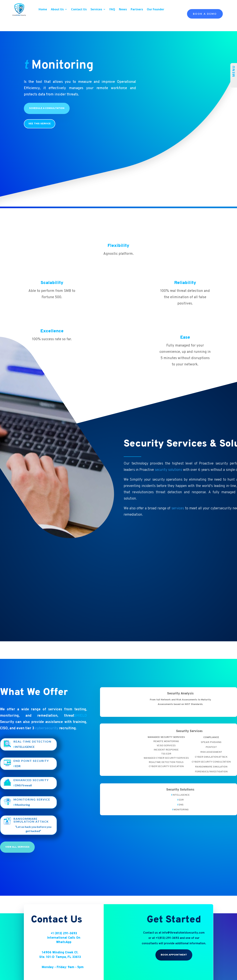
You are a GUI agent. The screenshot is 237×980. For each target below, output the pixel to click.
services (178, 508)
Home (43, 9)
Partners (137, 9)
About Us (57, 9)
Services (96, 9)
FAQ (112, 9)
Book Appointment (174, 970)
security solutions (168, 470)
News (123, 9)
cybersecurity (47, 728)
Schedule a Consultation (47, 108)
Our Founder (156, 9)
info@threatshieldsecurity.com (183, 948)
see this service (40, 124)
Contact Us (79, 9)
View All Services (17, 862)
